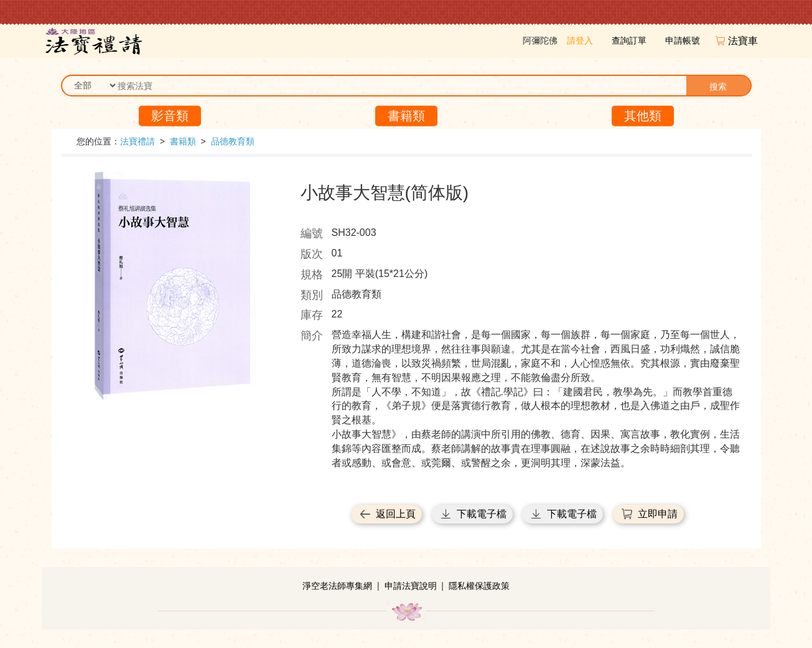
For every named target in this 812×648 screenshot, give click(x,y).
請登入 (580, 40)
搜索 (718, 87)
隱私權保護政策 (479, 586)
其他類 (643, 116)
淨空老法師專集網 (337, 586)
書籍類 (406, 116)
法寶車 (744, 41)
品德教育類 (233, 141)
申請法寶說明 (411, 586)
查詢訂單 (629, 40)
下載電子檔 (482, 514)
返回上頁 (396, 514)
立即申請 (658, 514)
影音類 (170, 116)
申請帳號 (683, 40)
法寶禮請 (138, 141)
